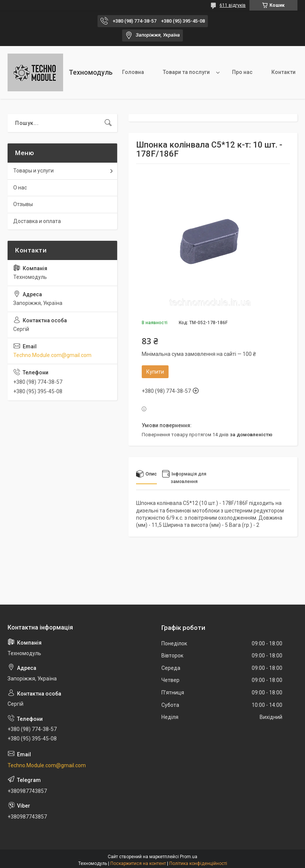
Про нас (242, 72)
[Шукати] (108, 123)
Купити (155, 372)
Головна (133, 72)
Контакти (283, 72)
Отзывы (23, 204)
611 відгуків (233, 5)
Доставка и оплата (37, 221)
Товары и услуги (33, 171)
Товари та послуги (186, 72)
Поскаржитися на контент (138, 863)
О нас (20, 188)
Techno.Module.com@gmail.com (52, 355)
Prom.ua (189, 857)
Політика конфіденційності (198, 863)
